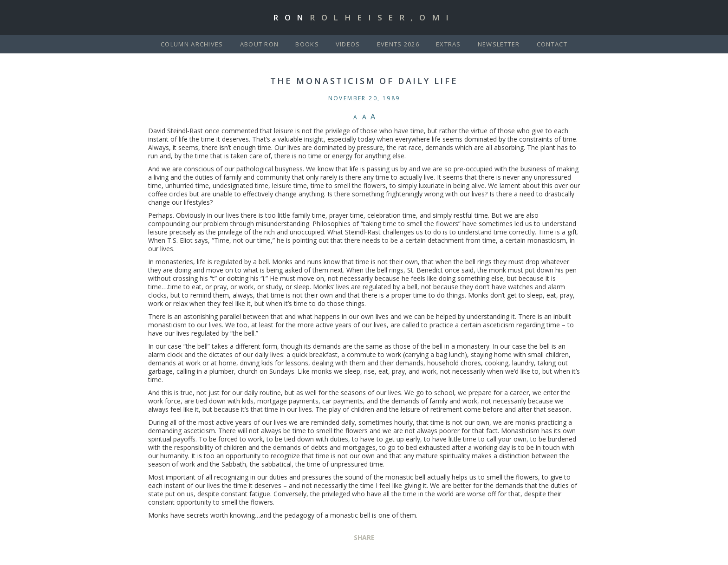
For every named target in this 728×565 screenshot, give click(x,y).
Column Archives (192, 44)
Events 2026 (398, 44)
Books (307, 44)
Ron (364, 17)
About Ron (260, 44)
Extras (448, 44)
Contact (552, 44)
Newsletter (499, 44)
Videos (348, 44)
